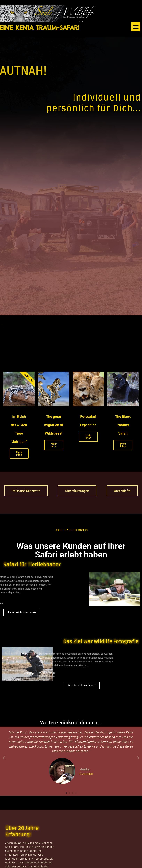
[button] (136, 27)
